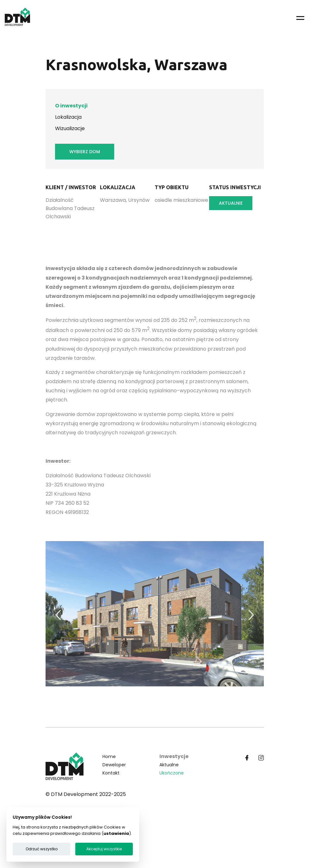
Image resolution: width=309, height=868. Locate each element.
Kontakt (111, 773)
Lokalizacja (68, 117)
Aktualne (169, 765)
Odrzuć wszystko (42, 849)
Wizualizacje (70, 128)
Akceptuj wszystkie (104, 849)
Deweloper (114, 765)
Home (109, 756)
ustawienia (116, 833)
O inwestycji (71, 106)
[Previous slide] (58, 615)
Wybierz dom (85, 152)
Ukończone (172, 773)
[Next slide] (251, 615)
